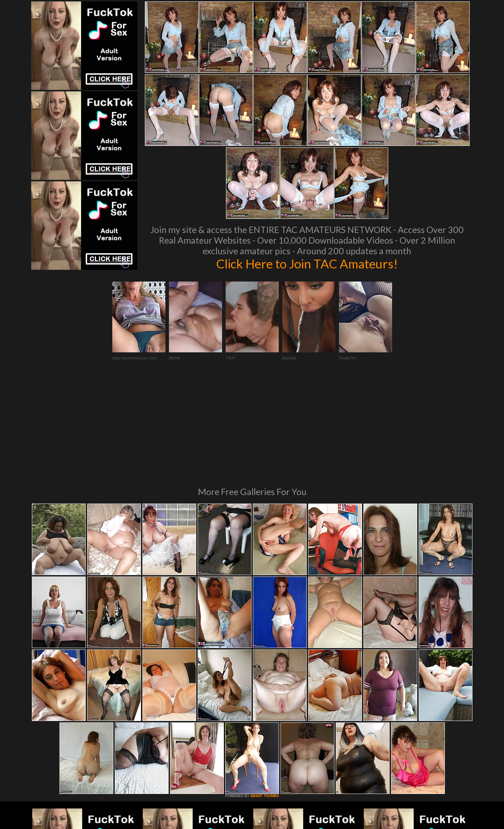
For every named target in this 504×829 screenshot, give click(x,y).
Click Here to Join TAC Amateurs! (307, 263)
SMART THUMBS (264, 699)
